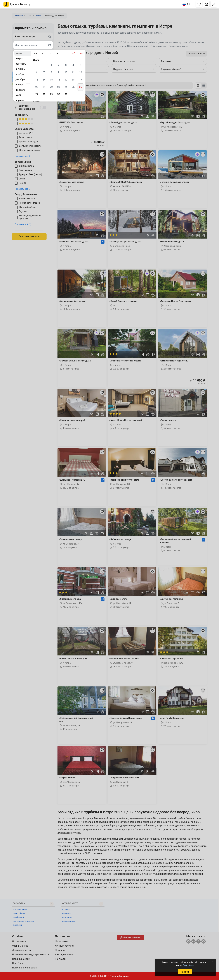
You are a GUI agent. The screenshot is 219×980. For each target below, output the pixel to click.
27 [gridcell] (37, 94)
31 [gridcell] (66, 94)
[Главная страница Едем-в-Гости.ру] (17, 4)
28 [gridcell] (44, 94)
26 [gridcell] (80, 87)
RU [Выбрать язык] (186, 4)
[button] (199, 4)
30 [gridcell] (59, 94)
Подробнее (188, 965)
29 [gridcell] (51, 94)
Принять (185, 972)
